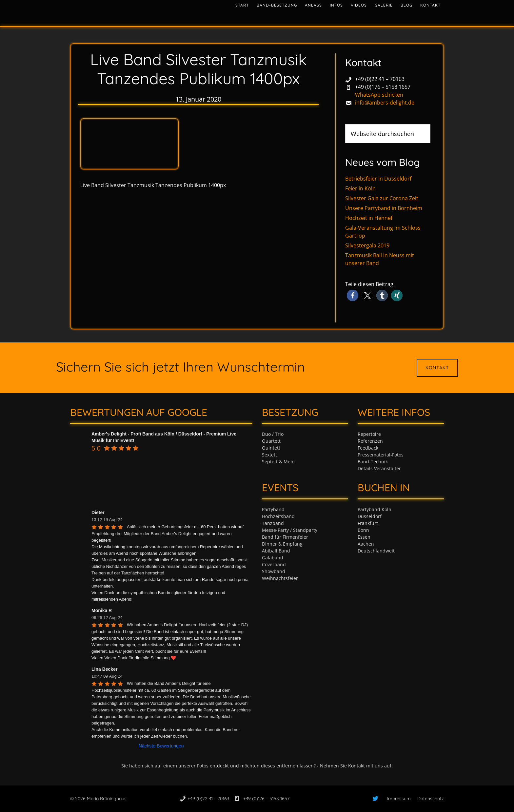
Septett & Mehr (279, 462)
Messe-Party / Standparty (290, 530)
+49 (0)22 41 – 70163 (380, 79)
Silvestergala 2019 (367, 245)
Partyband (273, 509)
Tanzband (273, 523)
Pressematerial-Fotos (381, 455)
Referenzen (370, 441)
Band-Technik (373, 462)
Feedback (368, 448)
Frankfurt (368, 523)
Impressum (399, 799)
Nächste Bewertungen (161, 746)
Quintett (271, 448)
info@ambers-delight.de (385, 103)
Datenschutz (431, 799)
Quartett (271, 441)
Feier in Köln (360, 188)
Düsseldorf (370, 516)
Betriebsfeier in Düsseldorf (378, 179)
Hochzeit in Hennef (369, 218)
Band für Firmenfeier (285, 537)
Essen (364, 537)
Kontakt (437, 368)
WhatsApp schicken (379, 95)
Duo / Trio (273, 434)
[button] (353, 295)
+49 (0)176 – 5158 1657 (383, 87)
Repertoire (369, 434)
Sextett (269, 455)
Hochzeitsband (278, 516)
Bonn (363, 530)
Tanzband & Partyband (129, 11)
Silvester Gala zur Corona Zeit (382, 198)
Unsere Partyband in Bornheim (384, 208)
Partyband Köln (375, 509)
